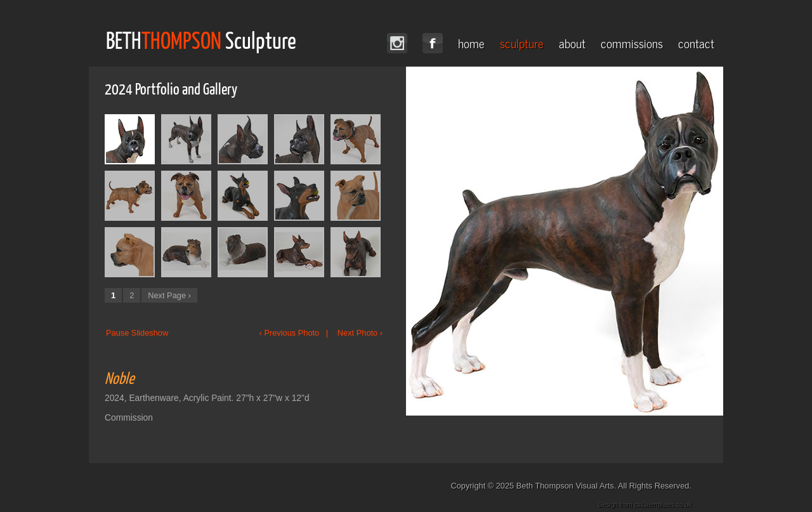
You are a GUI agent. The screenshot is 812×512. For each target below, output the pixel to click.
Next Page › (169, 295)
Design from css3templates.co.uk (645, 505)
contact (696, 43)
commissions (632, 43)
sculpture (522, 43)
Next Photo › (360, 333)
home (471, 43)
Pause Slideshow (137, 333)
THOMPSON (181, 40)
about (572, 43)
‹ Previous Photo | (297, 333)
